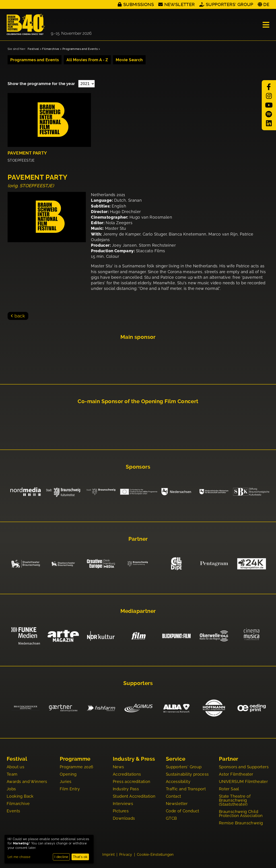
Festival (33, 49)
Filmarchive (51, 49)
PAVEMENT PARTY (27, 153)
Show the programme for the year (42, 84)
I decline (61, 857)
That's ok (80, 857)
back (20, 316)
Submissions (139, 4)
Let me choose (19, 857)
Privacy (126, 855)
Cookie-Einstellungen (155, 855)
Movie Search (129, 60)
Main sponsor (138, 337)
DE (266, 4)
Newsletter (180, 4)
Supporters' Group (230, 4)
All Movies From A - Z (87, 60)
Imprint (108, 855)
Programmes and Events (80, 49)
